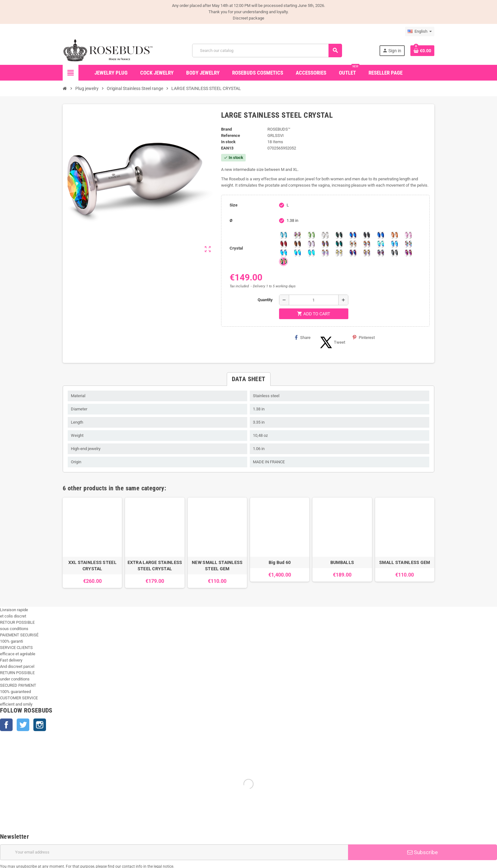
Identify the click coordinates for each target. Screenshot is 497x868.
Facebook (6, 725)
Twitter (23, 725)
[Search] (267, 51)
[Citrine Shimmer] (367, 244)
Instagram (40, 725)
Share (303, 337)
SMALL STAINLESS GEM (405, 562)
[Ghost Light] (380, 253)
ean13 (227, 148)
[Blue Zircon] (339, 244)
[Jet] (367, 235)
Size (234, 205)
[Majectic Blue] (380, 235)
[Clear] (325, 235)
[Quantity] (314, 300)
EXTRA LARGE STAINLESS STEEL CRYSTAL (155, 566)
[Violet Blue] (353, 253)
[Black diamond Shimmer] (283, 253)
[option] (92, 543)
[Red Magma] (283, 244)
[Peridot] (297, 253)
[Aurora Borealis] (297, 235)
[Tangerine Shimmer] (408, 244)
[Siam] (380, 244)
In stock (228, 142)
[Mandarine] (394, 235)
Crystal (236, 248)
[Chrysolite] (311, 235)
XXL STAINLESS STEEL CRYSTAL (92, 566)
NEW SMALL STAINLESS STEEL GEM (217, 566)
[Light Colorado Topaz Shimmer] (394, 244)
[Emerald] (339, 235)
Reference (231, 135)
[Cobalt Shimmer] (311, 253)
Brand (226, 129)
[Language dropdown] (420, 31)
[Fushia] (408, 253)
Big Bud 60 (280, 562)
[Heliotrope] (353, 235)
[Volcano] (325, 244)
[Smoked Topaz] (297, 244)
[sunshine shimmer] (353, 244)
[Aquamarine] (283, 235)
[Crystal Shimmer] (339, 253)
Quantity (265, 300)
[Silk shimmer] (325, 253)
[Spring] (311, 244)
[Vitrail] (283, 262)
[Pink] (408, 235)
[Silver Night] (394, 253)
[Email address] (174, 852)
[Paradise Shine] (367, 253)
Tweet (332, 342)
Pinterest (364, 337)
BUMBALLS (342, 562)
